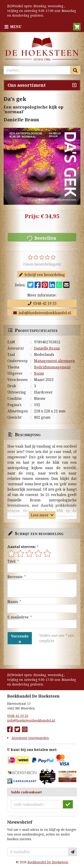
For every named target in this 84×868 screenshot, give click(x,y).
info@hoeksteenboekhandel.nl (42, 313)
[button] (77, 27)
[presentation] (36, 655)
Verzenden (20, 639)
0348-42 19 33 (42, 303)
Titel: (12, 561)
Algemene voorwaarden (30, 738)
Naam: (13, 602)
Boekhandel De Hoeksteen (48, 862)
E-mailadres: (18, 617)
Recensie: (15, 577)
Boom (39, 373)
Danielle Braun (47, 348)
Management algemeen (54, 361)
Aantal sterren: (22, 547)
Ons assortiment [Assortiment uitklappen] (27, 85)
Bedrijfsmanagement (52, 367)
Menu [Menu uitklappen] (16, 27)
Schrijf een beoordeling (42, 275)
